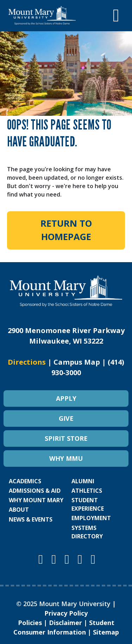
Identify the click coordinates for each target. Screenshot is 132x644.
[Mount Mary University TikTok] (93, 559)
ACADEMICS (25, 481)
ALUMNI (83, 481)
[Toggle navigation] (116, 15)
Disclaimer (65, 623)
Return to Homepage (66, 230)
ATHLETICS (87, 491)
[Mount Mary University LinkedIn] (82, 559)
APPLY (66, 398)
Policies (30, 623)
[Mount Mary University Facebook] (55, 559)
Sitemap (106, 632)
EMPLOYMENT (91, 518)
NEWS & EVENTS (31, 519)
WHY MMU (66, 458)
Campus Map (77, 362)
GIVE (66, 418)
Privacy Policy (66, 613)
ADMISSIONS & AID (35, 491)
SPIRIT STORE (66, 438)
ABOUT (19, 510)
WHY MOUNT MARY (36, 500)
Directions (27, 362)
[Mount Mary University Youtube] (68, 559)
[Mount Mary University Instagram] (42, 559)
